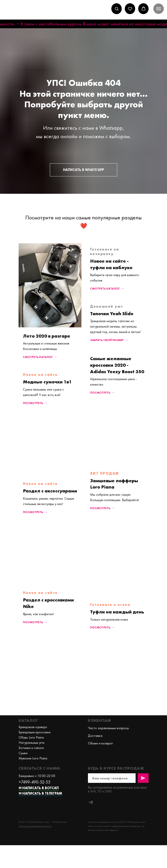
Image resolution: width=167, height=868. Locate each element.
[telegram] (91, 802)
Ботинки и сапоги (31, 748)
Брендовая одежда (33, 727)
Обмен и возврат (101, 743)
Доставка (95, 736)
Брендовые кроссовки (35, 732)
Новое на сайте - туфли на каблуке (111, 264)
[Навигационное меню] (159, 9)
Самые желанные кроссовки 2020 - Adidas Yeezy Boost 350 (117, 365)
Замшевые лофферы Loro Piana (114, 484)
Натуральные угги (32, 743)
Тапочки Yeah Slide (112, 314)
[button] (117, 9)
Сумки (23, 753)
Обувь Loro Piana (31, 737)
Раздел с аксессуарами (50, 491)
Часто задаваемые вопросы (108, 728)
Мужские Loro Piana (33, 758)
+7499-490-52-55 (34, 782)
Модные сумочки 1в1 (47, 382)
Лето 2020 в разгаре (47, 336)
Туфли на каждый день (117, 612)
